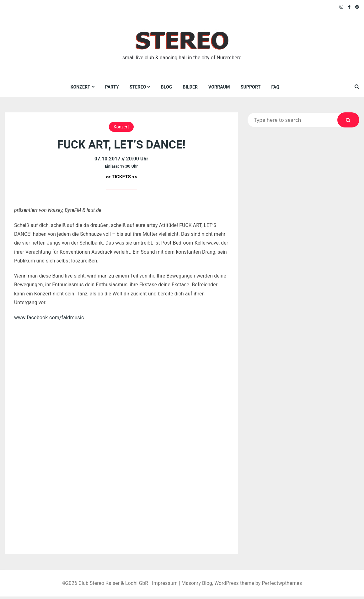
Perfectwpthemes (284, 586)
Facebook (349, 7)
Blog (167, 87)
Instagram (342, 7)
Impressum (165, 586)
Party (112, 87)
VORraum (219, 87)
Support (251, 87)
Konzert (80, 87)
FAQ (276, 87)
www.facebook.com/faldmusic (49, 320)
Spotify (357, 7)
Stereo (138, 87)
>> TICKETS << (121, 177)
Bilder (190, 87)
